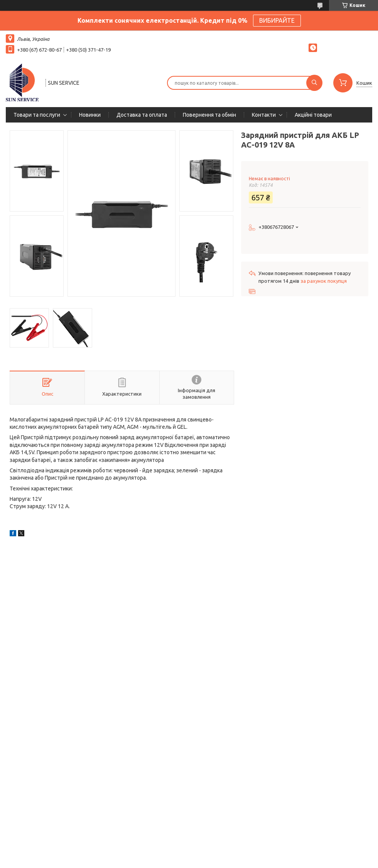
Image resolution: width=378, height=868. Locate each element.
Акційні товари (313, 115)
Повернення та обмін (209, 115)
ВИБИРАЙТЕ (277, 20)
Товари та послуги (37, 115)
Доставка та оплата (142, 115)
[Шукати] (314, 83)
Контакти (264, 115)
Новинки (90, 115)
